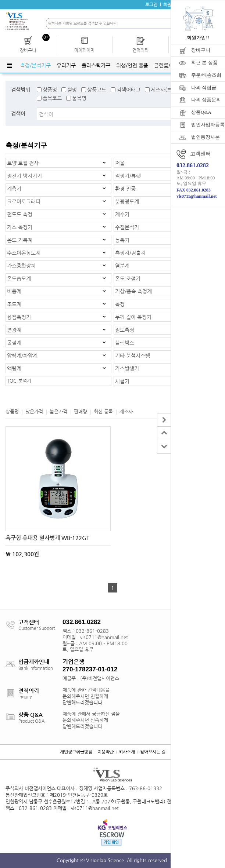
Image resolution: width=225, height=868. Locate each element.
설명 (72, 90)
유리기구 (66, 65)
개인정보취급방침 (76, 752)
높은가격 (58, 411)
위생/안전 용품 (132, 65)
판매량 (81, 411)
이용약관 (106, 752)
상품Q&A (201, 112)
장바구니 (201, 50)
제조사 (126, 411)
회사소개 (127, 752)
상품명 (50, 90)
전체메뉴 (9, 65)
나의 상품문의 (206, 100)
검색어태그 (128, 90)
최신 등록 (103, 411)
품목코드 (52, 98)
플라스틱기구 (96, 65)
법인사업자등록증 (208, 125)
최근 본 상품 (204, 63)
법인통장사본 (206, 137)
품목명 (79, 98)
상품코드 (97, 90)
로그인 (151, 4)
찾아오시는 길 (153, 752)
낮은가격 (34, 411)
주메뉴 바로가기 (0, 0)
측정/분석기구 (35, 65)
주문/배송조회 (206, 75)
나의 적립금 (204, 87)
